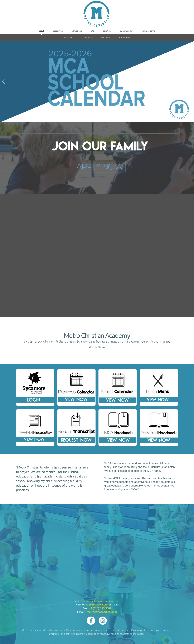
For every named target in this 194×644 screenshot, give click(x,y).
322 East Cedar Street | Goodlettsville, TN (102, 601)
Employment (125, 37)
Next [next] (191, 81)
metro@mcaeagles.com (102, 612)
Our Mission (69, 37)
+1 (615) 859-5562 (100, 608)
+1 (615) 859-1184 (97, 605)
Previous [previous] (3, 81)
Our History (88, 37)
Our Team (106, 37)
